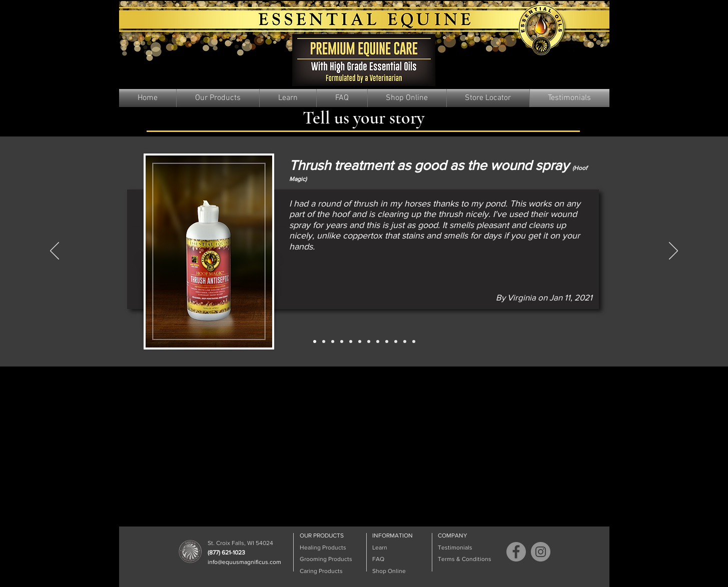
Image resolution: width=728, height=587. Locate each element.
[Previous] (55, 251)
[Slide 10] (396, 341)
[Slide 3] (333, 341)
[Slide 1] (315, 341)
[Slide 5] (351, 341)
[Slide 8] (378, 341)
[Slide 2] (324, 341)
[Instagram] (541, 552)
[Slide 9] (387, 341)
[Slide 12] (414, 341)
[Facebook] (516, 552)
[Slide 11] (405, 341)
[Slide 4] (342, 341)
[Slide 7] (369, 341)
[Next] (673, 251)
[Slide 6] (360, 341)
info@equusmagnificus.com (244, 562)
